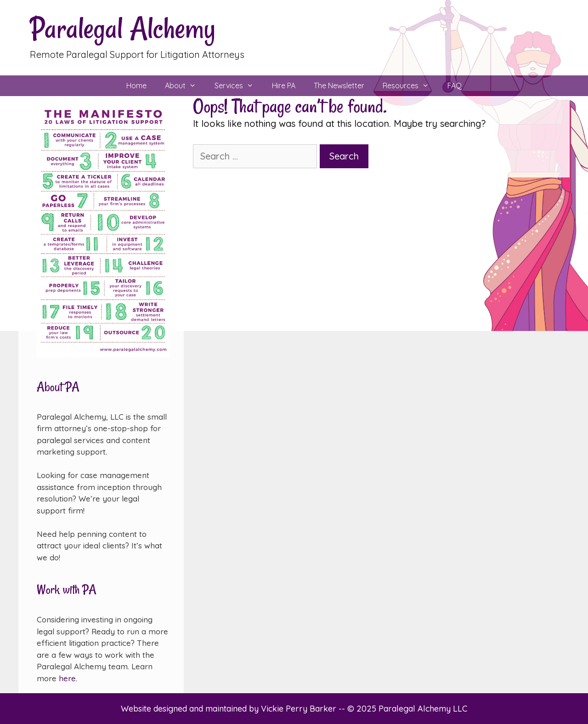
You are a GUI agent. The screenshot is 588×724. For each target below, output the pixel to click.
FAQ (455, 86)
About (185, 86)
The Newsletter (339, 86)
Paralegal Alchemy (123, 28)
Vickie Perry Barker (300, 709)
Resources (410, 86)
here (67, 678)
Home (136, 86)
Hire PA (284, 86)
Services (239, 86)
